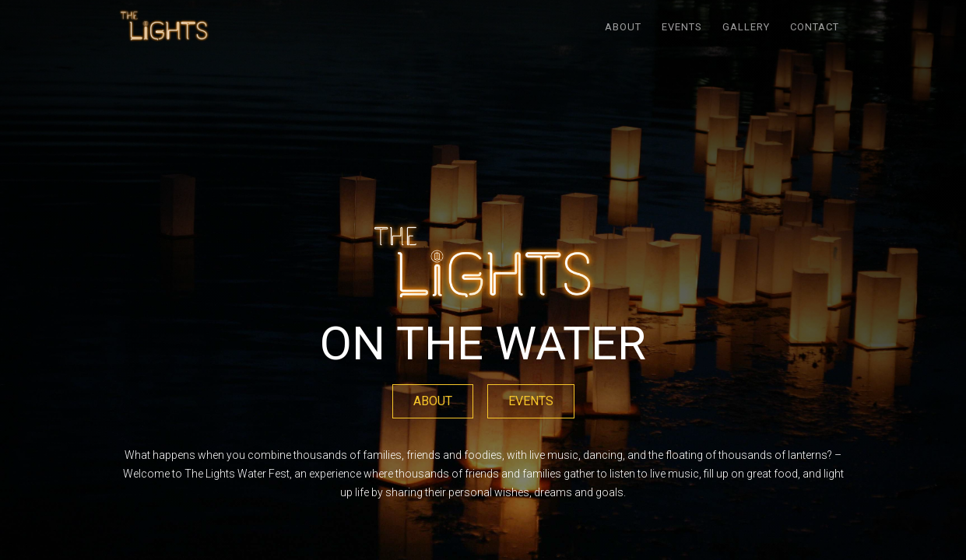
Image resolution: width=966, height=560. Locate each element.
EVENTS (682, 27)
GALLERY (746, 27)
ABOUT (623, 27)
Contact (815, 27)
